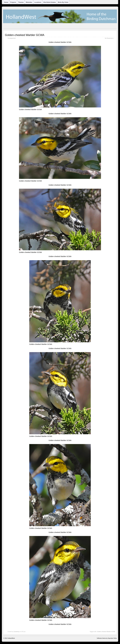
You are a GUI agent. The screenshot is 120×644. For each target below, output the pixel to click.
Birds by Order (63, 2)
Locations (38, 2)
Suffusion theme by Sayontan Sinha (107, 638)
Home (6, 2)
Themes (21, 2)
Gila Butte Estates (50, 2)
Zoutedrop (16, 632)
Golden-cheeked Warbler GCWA (25, 35)
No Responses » (109, 38)
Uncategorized (12, 38)
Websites (29, 2)
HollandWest (11, 638)
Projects (13, 2)
